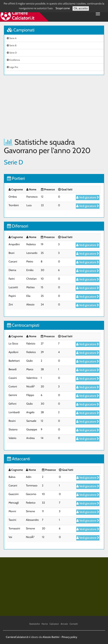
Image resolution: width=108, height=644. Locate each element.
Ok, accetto (81, 8)
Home (45, 624)
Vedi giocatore (88, 197)
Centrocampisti (23, 325)
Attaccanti (19, 459)
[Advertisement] (54, 106)
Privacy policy (69, 637)
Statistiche (35, 624)
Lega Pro (12, 67)
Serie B (12, 45)
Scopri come (63, 8)
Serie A (12, 38)
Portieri (16, 178)
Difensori (18, 226)
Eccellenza (13, 60)
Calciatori (54, 624)
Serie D (12, 53)
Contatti (74, 624)
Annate (64, 624)
